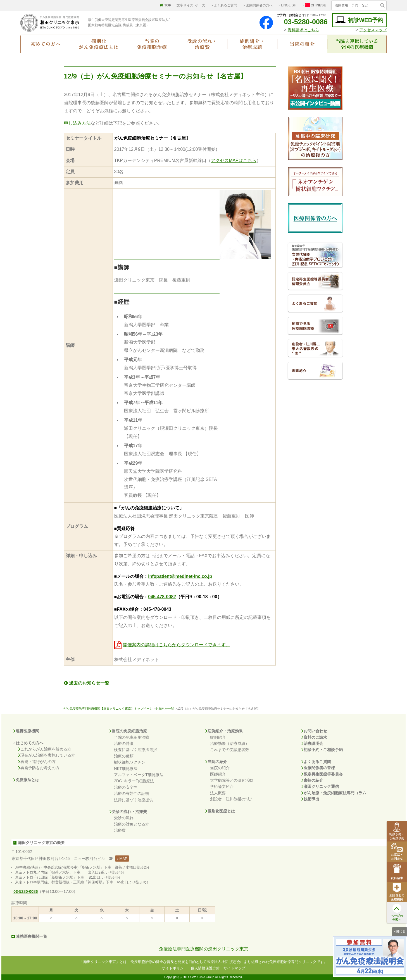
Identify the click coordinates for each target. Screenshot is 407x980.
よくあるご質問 (316, 762)
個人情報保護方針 (205, 968)
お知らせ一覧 (165, 709)
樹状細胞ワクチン (130, 762)
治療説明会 (312, 743)
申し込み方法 (77, 123)
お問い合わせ (314, 731)
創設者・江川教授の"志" (231, 799)
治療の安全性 (126, 787)
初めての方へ (46, 44)
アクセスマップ (373, 30)
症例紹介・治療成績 (252, 44)
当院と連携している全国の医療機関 (357, 44)
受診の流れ (124, 818)
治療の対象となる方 (132, 824)
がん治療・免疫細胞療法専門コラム (334, 793)
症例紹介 (218, 737)
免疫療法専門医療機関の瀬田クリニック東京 (204, 949)
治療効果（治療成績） (230, 743)
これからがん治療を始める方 (45, 749)
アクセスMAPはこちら (234, 160)
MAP (122, 859)
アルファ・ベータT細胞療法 (139, 775)
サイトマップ (234, 968)
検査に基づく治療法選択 (135, 750)
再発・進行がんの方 (37, 762)
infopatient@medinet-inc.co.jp (180, 576)
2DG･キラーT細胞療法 (134, 781)
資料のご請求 (314, 737)
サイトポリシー (174, 968)
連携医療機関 (26, 731)
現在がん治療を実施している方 (47, 755)
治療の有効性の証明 (132, 793)
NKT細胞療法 (126, 769)
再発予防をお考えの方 (39, 768)
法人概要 (218, 793)
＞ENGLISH (287, 5)
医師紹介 (218, 774)
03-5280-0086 (301, 22)
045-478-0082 (162, 597)
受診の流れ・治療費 (202, 44)
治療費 (120, 830)
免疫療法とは (26, 780)
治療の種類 (124, 756)
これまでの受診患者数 (230, 750)
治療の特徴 (124, 743)
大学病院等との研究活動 (232, 780)
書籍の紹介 (312, 780)
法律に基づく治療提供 (134, 800)
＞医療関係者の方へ (258, 5)
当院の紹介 (302, 44)
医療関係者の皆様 (318, 768)
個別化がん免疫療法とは (99, 44)
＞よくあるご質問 (224, 5)
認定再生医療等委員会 (322, 774)
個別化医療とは (220, 811)
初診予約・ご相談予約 (322, 750)
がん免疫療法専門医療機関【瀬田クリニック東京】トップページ (108, 709)
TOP (165, 5)
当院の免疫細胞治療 (152, 44)
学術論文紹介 (222, 786)
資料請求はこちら (303, 30)
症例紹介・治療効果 (224, 731)
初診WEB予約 (359, 20)
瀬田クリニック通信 (320, 786)
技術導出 (310, 799)
